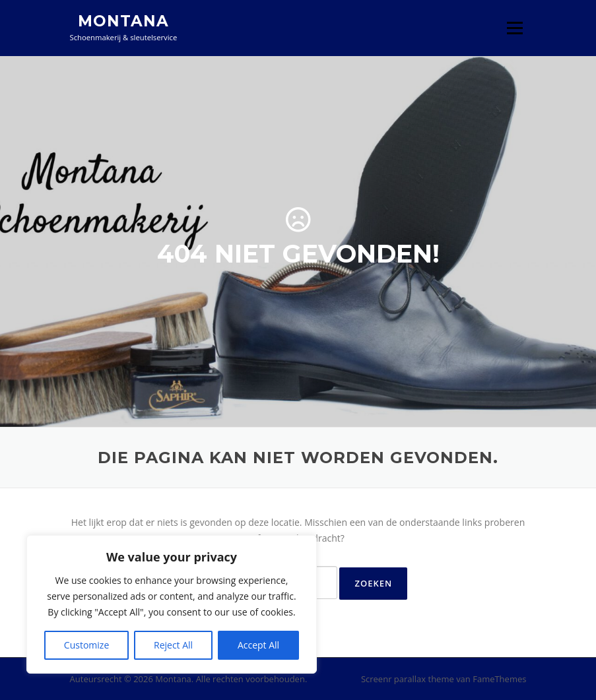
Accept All (258, 645)
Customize (86, 645)
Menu (514, 28)
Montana (123, 21)
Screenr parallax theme (408, 679)
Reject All (173, 645)
